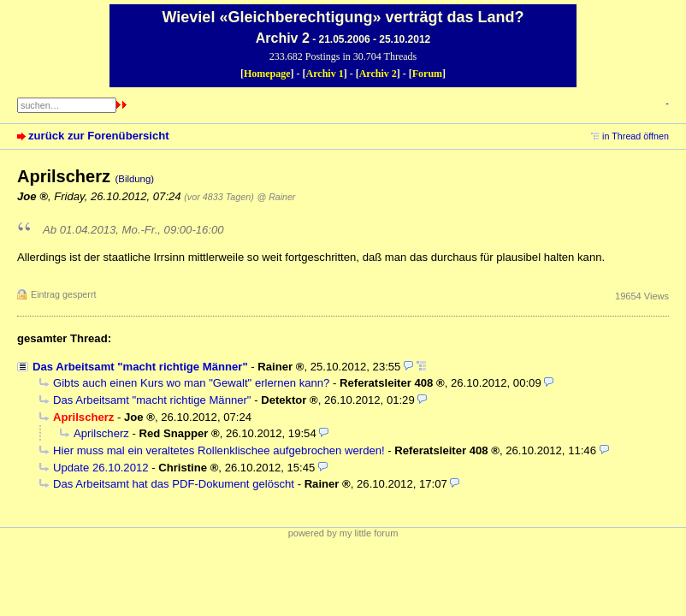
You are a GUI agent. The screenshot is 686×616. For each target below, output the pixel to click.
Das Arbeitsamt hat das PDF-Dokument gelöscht (174, 484)
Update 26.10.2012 (101, 468)
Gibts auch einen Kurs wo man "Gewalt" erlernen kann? (191, 383)
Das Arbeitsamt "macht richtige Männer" (140, 367)
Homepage (267, 74)
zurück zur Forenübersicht (99, 136)
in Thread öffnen (636, 136)
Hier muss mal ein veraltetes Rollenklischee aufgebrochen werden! (219, 450)
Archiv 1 (325, 74)
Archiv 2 (378, 74)
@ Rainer (276, 197)
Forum (427, 74)
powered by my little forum (343, 533)
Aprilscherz (101, 433)
